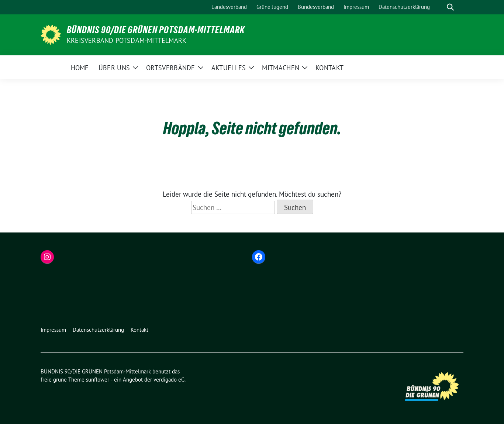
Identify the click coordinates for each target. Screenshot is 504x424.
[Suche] (440, 7)
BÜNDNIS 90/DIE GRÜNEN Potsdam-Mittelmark (156, 30)
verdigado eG (169, 380)
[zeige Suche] (450, 7)
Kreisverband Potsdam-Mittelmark (127, 40)
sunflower (98, 380)
